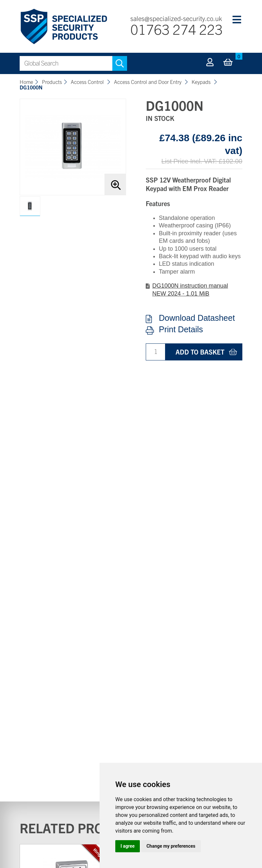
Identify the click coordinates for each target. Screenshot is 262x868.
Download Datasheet (197, 318)
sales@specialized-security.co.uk (176, 18)
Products (52, 82)
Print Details (181, 330)
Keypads (202, 82)
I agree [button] (128, 846)
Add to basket (200, 352)
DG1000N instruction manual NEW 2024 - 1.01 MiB (190, 289)
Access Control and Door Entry (148, 82)
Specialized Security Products (63, 27)
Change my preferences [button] (171, 846)
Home (26, 82)
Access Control (88, 82)
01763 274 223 (177, 29)
